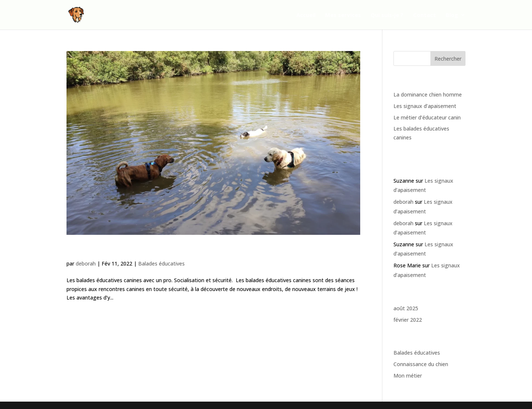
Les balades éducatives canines (136, 251)
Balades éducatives (161, 263)
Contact (424, 15)
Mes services (343, 15)
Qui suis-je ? (387, 15)
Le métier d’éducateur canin (427, 117)
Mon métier (408, 376)
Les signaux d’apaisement (425, 106)
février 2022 (408, 320)
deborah (86, 263)
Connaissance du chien (421, 364)
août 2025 (406, 308)
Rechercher (448, 59)
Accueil (306, 15)
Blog (452, 15)
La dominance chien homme (428, 94)
